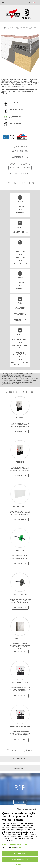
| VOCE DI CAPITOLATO (20, 174)
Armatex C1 (20, 308)
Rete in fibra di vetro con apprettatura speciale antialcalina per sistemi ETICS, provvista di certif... (20, 646)
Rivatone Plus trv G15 (20, 346)
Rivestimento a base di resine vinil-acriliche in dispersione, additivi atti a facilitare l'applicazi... (20, 689)
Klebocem (20, 207)
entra (20, 802)
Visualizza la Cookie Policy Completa (15, 844)
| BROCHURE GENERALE (20, 168)
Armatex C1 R (20, 320)
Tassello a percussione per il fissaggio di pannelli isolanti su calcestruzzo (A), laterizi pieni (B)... (20, 557)
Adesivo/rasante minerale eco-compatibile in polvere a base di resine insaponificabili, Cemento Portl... (20, 425)
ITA (31, 2)
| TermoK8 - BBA (20, 157)
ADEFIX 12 (20, 213)
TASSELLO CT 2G (20, 263)
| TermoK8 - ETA (20, 151)
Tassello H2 (20, 257)
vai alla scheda (20, 431)
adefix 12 (20, 289)
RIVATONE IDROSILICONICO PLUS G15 (20, 355)
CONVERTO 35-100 (20, 232)
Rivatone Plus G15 (20, 339)
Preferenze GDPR (20, 865)
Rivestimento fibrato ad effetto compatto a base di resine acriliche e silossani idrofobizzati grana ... (20, 733)
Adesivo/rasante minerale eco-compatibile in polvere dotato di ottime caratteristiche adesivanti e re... (20, 469)
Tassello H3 (20, 251)
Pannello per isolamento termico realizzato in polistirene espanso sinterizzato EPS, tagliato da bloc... (20, 513)
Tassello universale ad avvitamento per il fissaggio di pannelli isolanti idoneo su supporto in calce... (20, 601)
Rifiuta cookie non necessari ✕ (27, 809)
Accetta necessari (20, 859)
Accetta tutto (20, 853)
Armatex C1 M (20, 314)
